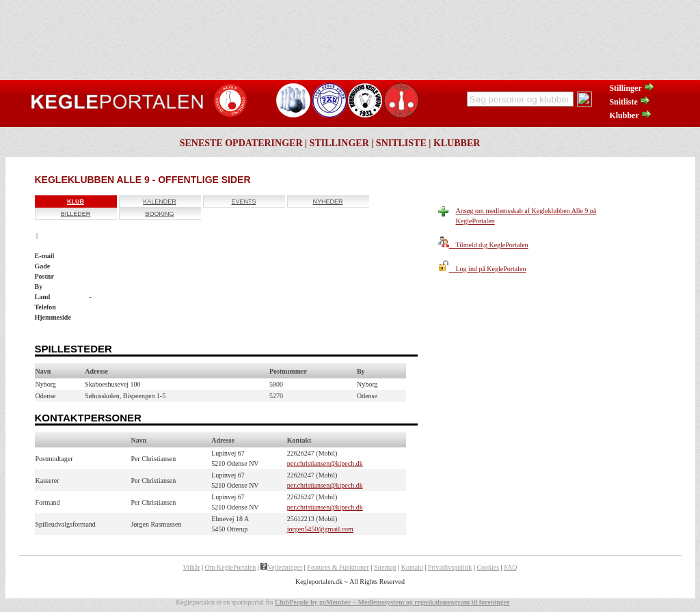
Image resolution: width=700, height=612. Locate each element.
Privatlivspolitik (450, 567)
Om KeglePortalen (231, 567)
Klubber (630, 115)
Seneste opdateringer (241, 143)
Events (243, 201)
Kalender (160, 201)
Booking (159, 214)
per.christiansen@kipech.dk (325, 463)
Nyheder (327, 201)
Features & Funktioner (338, 567)
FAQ (510, 567)
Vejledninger (281, 567)
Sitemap (385, 567)
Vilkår (192, 567)
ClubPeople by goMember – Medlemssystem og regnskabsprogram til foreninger (392, 602)
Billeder (76, 214)
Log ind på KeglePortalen (482, 269)
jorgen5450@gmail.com (320, 529)
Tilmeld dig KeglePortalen (483, 245)
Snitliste (630, 102)
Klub (76, 201)
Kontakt (412, 567)
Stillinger (632, 88)
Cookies (488, 567)
